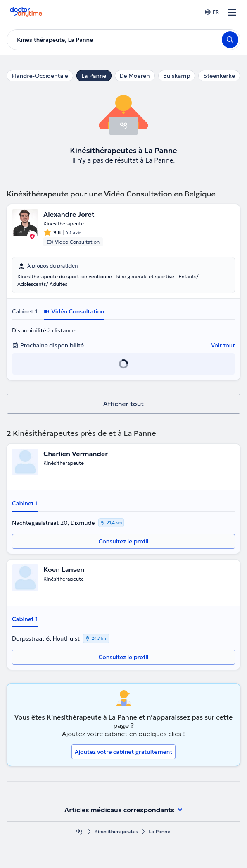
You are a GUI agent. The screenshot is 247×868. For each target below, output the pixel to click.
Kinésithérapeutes (116, 831)
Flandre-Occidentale (40, 76)
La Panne (94, 76)
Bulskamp (177, 76)
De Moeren (135, 76)
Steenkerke (219, 76)
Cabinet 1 (25, 311)
